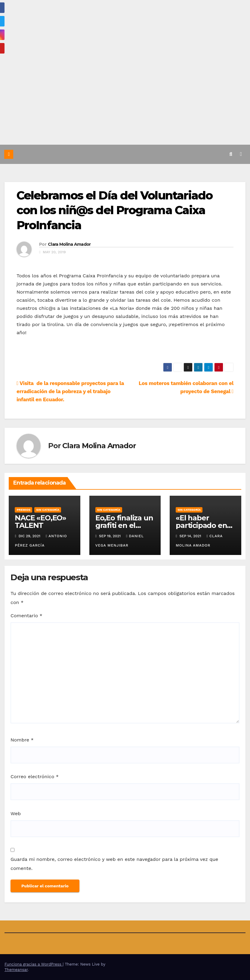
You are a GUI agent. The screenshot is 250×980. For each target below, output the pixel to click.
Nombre (22, 740)
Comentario (26, 615)
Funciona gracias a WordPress (34, 964)
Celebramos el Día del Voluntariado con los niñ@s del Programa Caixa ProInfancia (114, 210)
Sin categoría (48, 509)
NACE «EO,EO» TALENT (40, 521)
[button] (231, 154)
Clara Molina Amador (69, 244)
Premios (23, 509)
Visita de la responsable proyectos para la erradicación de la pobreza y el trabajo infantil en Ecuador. (70, 391)
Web (16, 813)
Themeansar (16, 970)
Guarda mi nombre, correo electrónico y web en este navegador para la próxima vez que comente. (114, 864)
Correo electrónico (35, 777)
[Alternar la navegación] (241, 154)
